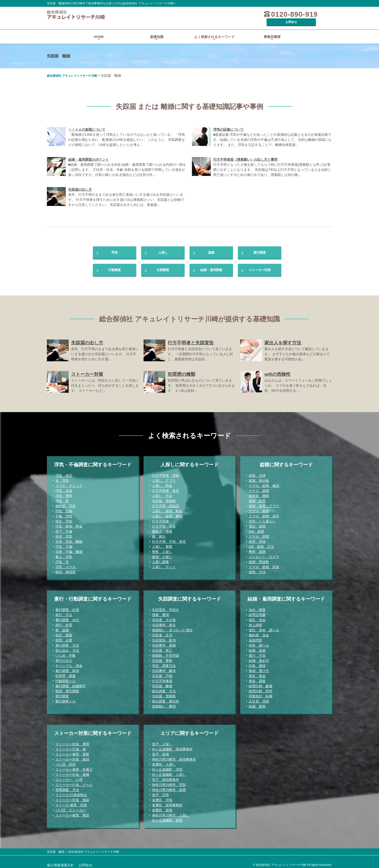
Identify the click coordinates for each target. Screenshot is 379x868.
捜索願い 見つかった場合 (172, 628)
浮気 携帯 (64, 494)
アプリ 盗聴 (259, 509)
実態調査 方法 (67, 788)
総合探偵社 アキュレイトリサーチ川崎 (72, 69)
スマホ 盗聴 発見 (264, 514)
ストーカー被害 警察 (72, 752)
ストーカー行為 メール (74, 783)
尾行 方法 (64, 613)
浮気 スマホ (66, 565)
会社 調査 (257, 608)
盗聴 (211, 247)
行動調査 (115, 266)
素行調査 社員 (67, 608)
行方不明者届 (162, 679)
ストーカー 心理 (69, 777)
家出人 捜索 (162, 529)
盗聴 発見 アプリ (264, 504)
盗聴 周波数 (259, 560)
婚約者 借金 (259, 633)
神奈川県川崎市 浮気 (169, 783)
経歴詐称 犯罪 (261, 689)
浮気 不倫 (64, 544)
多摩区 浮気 (162, 798)
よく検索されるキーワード (214, 30)
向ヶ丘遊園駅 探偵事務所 (172, 747)
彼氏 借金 (257, 618)
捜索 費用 (160, 613)
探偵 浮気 (64, 534)
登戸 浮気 (160, 793)
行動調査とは (66, 679)
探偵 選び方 (259, 669)
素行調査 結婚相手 (71, 684)
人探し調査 (160, 560)
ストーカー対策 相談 (72, 798)
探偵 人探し (162, 555)
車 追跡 (62, 628)
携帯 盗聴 (257, 550)
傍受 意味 (257, 539)
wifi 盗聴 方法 (261, 544)
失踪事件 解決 (164, 669)
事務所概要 (272, 30)
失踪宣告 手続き (166, 608)
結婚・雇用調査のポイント (88, 153)
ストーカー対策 (260, 266)
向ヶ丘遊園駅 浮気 (167, 767)
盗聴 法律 (257, 473)
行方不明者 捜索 (166, 473)
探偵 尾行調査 (67, 689)
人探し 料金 (162, 483)
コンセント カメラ (264, 555)
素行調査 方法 (67, 643)
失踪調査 (163, 266)
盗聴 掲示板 (259, 478)
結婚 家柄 (257, 704)
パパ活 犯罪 (66, 762)
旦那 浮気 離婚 (69, 539)
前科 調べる (259, 643)
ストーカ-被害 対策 (71, 803)
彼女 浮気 (64, 519)
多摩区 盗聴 (162, 808)
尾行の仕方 (64, 658)
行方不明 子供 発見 (169, 539)
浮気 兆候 (64, 489)
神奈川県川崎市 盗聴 (169, 788)
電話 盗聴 (257, 524)
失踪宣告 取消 (164, 638)
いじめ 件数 (66, 653)
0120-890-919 (268, 14)
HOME (99, 30)
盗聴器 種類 (259, 494)
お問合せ (314, 14)
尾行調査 (62, 694)
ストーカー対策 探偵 (72, 757)
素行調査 (260, 247)
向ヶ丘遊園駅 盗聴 (167, 818)
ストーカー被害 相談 (72, 813)
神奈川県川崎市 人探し (171, 813)
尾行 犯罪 (64, 623)
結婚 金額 (257, 648)
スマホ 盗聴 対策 (264, 565)
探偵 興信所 (66, 570)
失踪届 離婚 (162, 684)
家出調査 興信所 (166, 699)
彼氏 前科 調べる (264, 628)
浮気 (115, 247)
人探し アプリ (164, 478)
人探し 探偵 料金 (167, 509)
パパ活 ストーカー (71, 808)
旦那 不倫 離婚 (69, 550)
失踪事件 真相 (164, 643)
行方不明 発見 (164, 524)
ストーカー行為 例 (71, 747)
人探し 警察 (162, 544)
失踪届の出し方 (80, 183)
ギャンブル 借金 (69, 664)
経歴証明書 (257, 613)
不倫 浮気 (64, 514)
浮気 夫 (62, 560)
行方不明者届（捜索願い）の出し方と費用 (245, 153)
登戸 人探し (162, 742)
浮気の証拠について (228, 123)
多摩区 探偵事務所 (167, 803)
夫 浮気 (62, 478)
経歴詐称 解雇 (261, 684)
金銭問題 (255, 638)
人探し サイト (164, 565)
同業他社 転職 (261, 694)
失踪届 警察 (162, 658)
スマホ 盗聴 (259, 534)
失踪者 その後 (164, 618)
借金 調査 (257, 679)
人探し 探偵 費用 (167, 514)
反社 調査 (64, 633)
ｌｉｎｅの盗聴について (87, 123)
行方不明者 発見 (166, 489)
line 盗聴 (256, 529)
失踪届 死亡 (162, 648)
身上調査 (255, 623)
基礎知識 (157, 30)
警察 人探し (162, 550)
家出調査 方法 (164, 689)
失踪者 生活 (162, 633)
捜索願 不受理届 (166, 653)
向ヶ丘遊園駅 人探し (169, 772)
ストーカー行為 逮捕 (72, 772)
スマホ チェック (69, 483)
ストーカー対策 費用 (72, 742)
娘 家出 (159, 534)
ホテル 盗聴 (259, 489)
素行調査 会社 (67, 618)
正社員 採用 (259, 699)
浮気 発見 (64, 473)
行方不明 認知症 (166, 504)
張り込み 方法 (67, 648)
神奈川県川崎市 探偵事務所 (174, 757)
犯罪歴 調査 (66, 674)
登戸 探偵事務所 (166, 777)
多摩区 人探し (164, 762)
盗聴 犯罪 (257, 499)
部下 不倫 (64, 529)
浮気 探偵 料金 (69, 524)
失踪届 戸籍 (162, 674)
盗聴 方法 (257, 570)
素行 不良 (257, 653)
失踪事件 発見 (164, 623)
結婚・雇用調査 (211, 266)
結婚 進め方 (259, 658)
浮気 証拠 (64, 509)
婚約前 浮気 (66, 504)
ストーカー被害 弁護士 (74, 767)
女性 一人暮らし (262, 519)
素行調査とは (66, 699)
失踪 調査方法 (164, 664)
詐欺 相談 (257, 664)
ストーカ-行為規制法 (71, 793)
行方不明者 (160, 519)
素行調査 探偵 (67, 669)
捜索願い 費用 (164, 704)
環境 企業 (64, 638)
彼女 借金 (257, 674)
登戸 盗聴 (160, 752)
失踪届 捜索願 (164, 499)
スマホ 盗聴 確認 (264, 483)
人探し (163, 247)
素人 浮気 (64, 555)
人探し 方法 (162, 494)
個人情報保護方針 (60, 863)
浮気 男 (62, 499)
